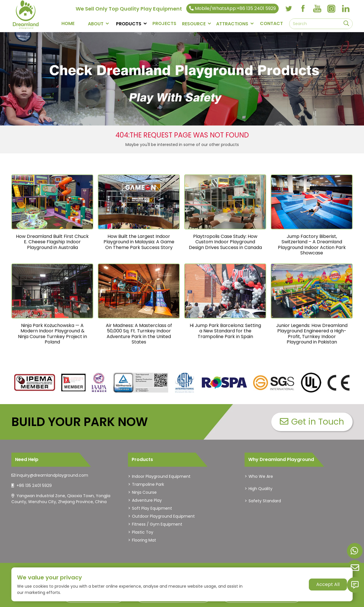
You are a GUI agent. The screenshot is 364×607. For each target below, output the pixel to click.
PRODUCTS (129, 24)
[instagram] (331, 9)
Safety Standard (265, 501)
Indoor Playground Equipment (161, 476)
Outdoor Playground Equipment (163, 516)
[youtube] (317, 9)
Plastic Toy (143, 532)
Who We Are (261, 476)
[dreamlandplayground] (35, 383)
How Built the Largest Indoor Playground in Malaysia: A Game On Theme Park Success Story (139, 242)
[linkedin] (346, 9)
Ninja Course (144, 492)
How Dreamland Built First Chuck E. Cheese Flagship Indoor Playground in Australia (52, 242)
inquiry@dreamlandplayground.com (52, 475)
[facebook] (303, 9)
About (96, 24)
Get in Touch (312, 422)
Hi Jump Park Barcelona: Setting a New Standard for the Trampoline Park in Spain (225, 331)
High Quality (260, 489)
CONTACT (271, 23)
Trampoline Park (148, 484)
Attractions (232, 24)
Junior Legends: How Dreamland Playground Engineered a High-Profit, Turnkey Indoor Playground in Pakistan (312, 334)
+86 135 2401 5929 (34, 485)
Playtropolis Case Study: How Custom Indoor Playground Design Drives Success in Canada (225, 242)
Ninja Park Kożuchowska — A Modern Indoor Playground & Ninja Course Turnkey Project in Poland (52, 334)
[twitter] (289, 9)
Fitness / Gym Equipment (157, 524)
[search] (346, 24)
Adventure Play (147, 500)
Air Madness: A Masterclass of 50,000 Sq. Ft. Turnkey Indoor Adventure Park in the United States (139, 334)
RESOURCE (194, 24)
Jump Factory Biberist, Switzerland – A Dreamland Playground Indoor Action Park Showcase (312, 245)
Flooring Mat (144, 540)
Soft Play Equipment (152, 508)
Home (68, 23)
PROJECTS (164, 23)
